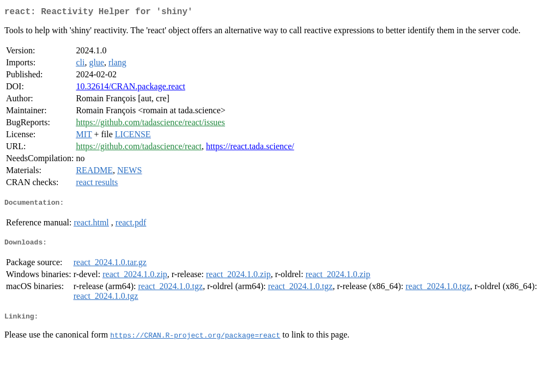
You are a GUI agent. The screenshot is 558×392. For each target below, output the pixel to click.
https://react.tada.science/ (250, 148)
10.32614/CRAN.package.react (130, 88)
